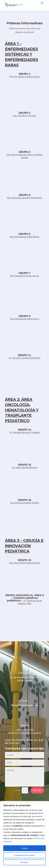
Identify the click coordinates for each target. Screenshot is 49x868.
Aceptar (24, 848)
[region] (24, 835)
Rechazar (25, 862)
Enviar (37, 790)
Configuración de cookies (24, 855)
